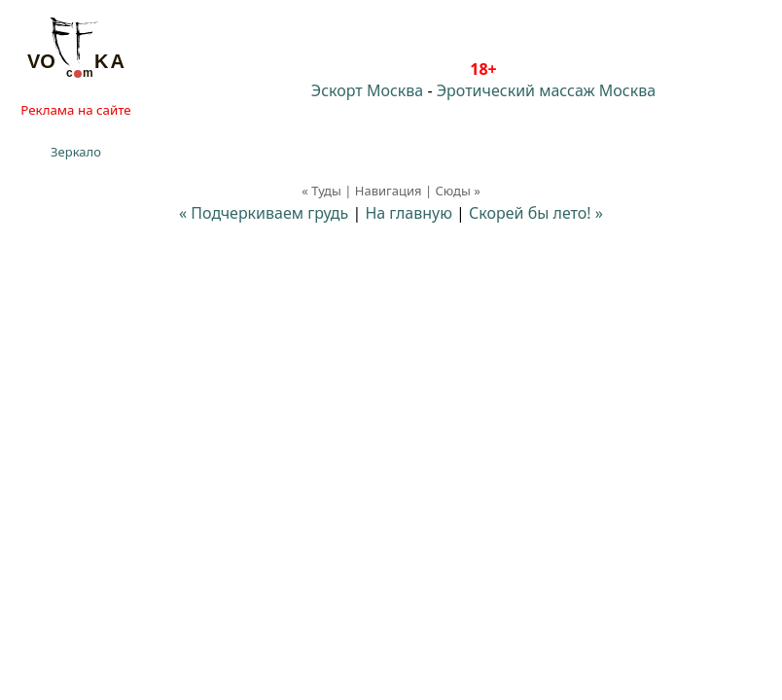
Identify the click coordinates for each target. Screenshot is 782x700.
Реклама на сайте (75, 110)
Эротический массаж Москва (546, 90)
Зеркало (76, 152)
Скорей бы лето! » (536, 213)
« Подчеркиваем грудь (264, 213)
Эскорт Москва (367, 90)
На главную (409, 213)
